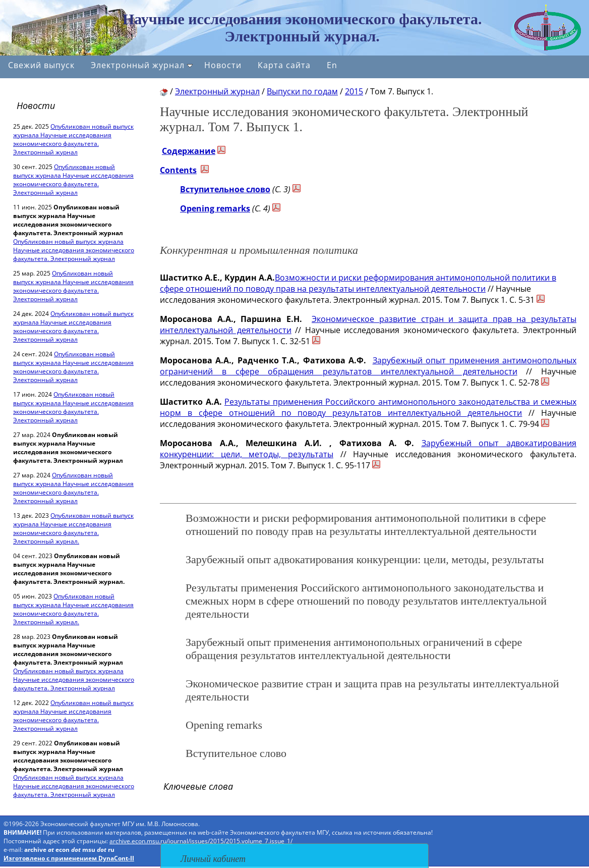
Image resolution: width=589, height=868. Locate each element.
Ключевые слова (198, 786)
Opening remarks (215, 208)
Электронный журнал (142, 65)
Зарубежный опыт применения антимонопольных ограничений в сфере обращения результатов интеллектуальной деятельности (368, 366)
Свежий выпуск (41, 65)
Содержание (189, 151)
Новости (223, 65)
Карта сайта (284, 65)
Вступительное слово (225, 189)
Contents (178, 170)
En (332, 65)
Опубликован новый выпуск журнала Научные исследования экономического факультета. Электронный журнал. (73, 528)
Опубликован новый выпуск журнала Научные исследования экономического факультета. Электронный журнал (73, 139)
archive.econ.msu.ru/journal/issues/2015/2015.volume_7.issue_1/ (201, 841)
